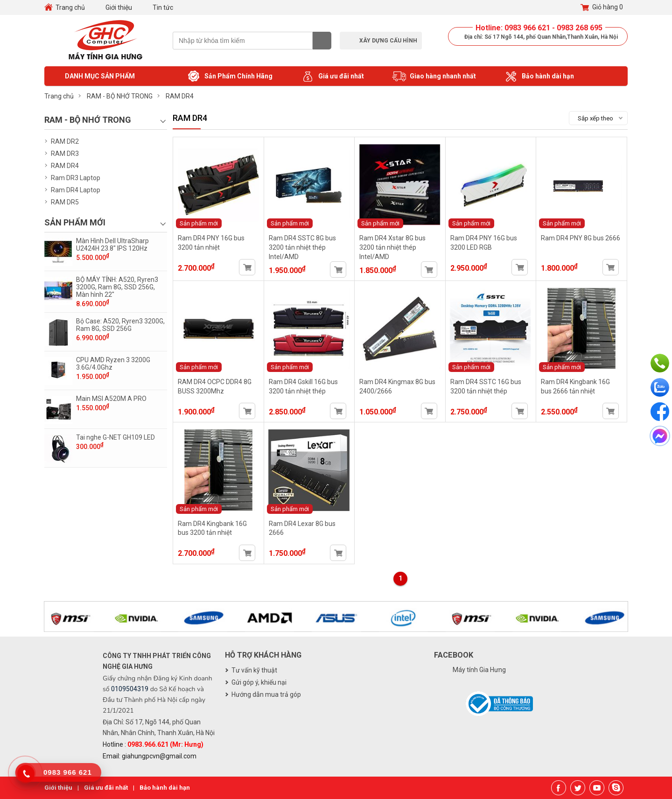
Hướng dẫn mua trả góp (266, 694)
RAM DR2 (65, 141)
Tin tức (163, 7)
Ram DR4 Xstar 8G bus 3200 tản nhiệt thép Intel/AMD (392, 247)
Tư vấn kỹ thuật (254, 670)
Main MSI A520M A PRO (111, 399)
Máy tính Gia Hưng (479, 670)
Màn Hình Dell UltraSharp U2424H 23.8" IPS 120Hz (112, 245)
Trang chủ (70, 7)
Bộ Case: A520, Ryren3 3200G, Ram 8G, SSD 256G (120, 325)
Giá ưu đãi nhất (332, 77)
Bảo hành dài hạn (539, 77)
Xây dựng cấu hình (388, 41)
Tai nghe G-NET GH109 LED (115, 437)
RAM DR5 (65, 202)
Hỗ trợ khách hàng (263, 655)
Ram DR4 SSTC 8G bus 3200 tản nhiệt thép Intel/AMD (302, 247)
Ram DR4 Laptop (76, 190)
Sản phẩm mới (199, 223)
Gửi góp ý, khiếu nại (259, 682)
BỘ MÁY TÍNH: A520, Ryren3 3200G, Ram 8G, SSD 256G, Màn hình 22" (117, 287)
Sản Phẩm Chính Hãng (230, 77)
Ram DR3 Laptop (76, 178)
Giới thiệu (119, 7)
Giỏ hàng (602, 7)
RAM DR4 (65, 166)
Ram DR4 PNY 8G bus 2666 (581, 238)
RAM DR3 (65, 154)
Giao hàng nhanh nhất (434, 77)
